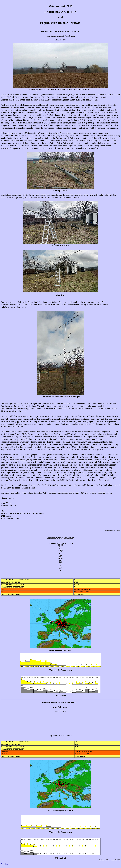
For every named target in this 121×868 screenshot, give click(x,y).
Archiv (5, 864)
